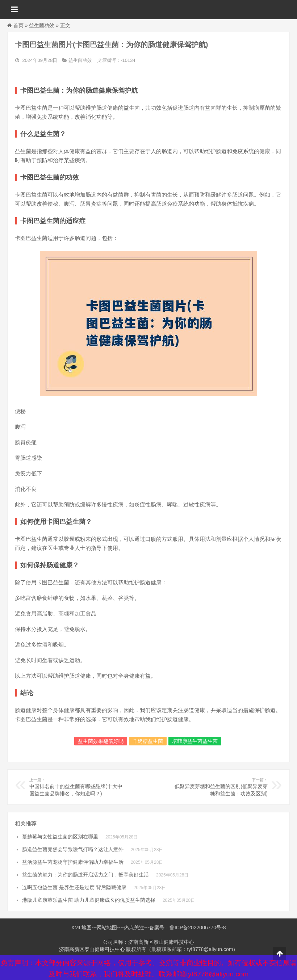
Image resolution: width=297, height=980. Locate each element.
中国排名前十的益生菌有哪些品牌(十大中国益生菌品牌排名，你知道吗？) (78, 787)
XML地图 (81, 928)
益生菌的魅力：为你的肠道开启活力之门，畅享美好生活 (85, 875)
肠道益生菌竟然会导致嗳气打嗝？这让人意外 (73, 849)
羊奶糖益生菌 (148, 741)
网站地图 (107, 928)
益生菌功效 (42, 25)
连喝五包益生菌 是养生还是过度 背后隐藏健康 (74, 887)
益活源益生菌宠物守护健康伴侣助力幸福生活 (73, 862)
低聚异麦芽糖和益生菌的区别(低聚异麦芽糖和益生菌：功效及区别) (219, 787)
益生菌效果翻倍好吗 (101, 741)
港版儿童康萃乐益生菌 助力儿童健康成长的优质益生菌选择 (89, 900)
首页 (18, 25)
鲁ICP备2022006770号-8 (198, 928)
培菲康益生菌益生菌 (195, 741)
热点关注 (134, 928)
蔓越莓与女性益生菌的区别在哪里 (60, 837)
